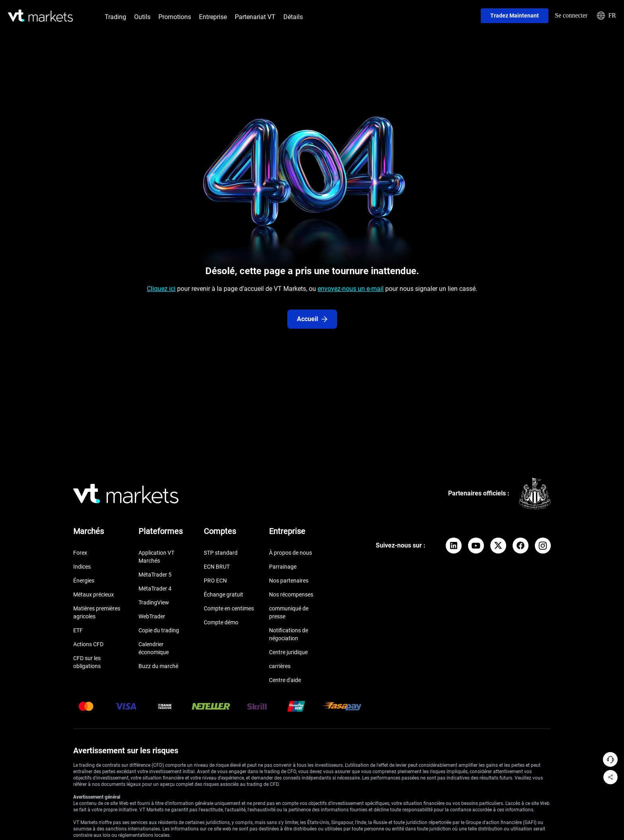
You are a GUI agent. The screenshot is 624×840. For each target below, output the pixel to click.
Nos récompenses (291, 594)
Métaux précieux (94, 594)
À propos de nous (291, 553)
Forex (80, 553)
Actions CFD (88, 644)
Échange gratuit (223, 594)
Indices (82, 567)
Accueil (312, 319)
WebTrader (152, 616)
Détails (293, 17)
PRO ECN (215, 581)
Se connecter (571, 15)
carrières (280, 666)
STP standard (221, 553)
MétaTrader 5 (155, 575)
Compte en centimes (229, 608)
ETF (78, 630)
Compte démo (221, 622)
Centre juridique (288, 652)
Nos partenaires (289, 581)
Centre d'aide (285, 680)
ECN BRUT (217, 567)
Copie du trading (159, 630)
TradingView (154, 602)
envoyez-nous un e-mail (351, 289)
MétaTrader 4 (155, 589)
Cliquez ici (161, 289)
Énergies (84, 581)
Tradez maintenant (515, 16)
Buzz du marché (158, 666)
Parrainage (283, 567)
